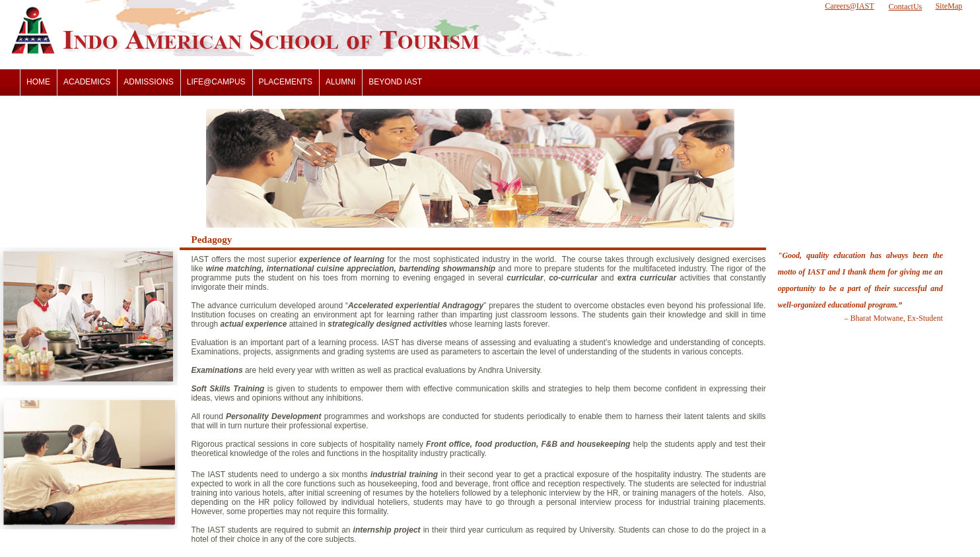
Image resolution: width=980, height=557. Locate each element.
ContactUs (906, 7)
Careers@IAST (849, 6)
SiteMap (949, 6)
